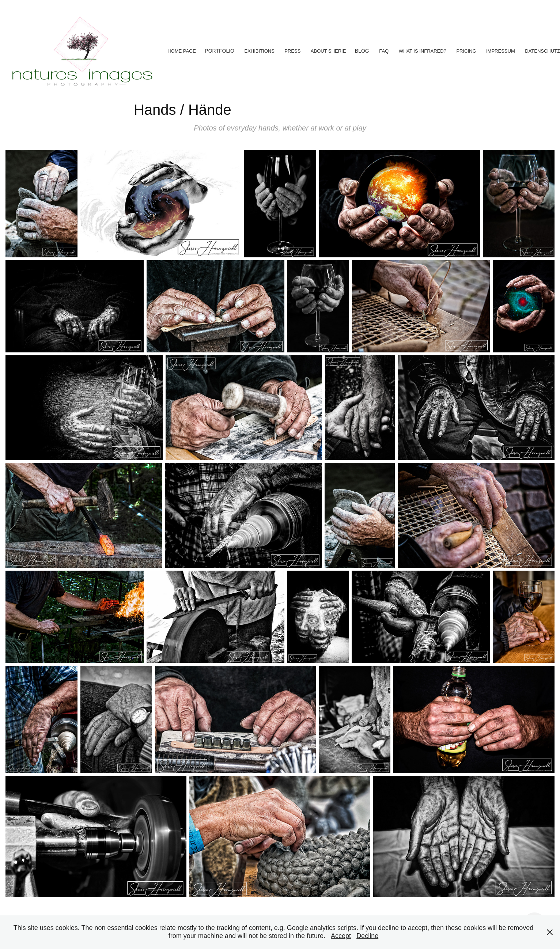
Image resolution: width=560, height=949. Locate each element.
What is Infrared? (423, 51)
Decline (367, 936)
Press (292, 51)
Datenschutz (542, 51)
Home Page (182, 51)
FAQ (384, 51)
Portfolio (220, 51)
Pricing (466, 51)
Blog (362, 51)
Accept (341, 936)
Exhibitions (259, 51)
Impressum (501, 51)
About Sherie (328, 51)
